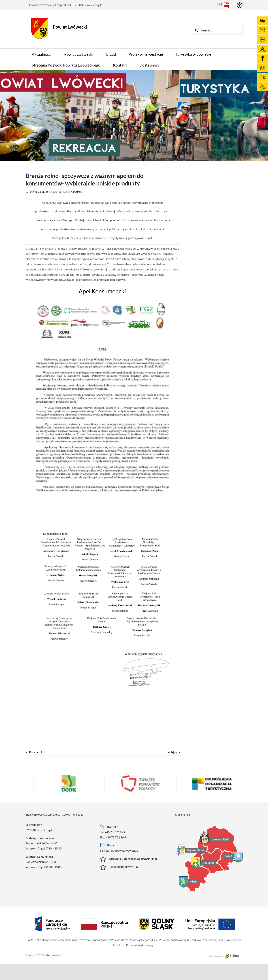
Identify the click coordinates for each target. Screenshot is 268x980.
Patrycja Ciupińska (38, 192)
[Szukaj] (196, 30)
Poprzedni (36, 752)
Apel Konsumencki (103, 291)
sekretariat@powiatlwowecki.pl (120, 850)
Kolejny (172, 752)
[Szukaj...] (217, 30)
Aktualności (77, 192)
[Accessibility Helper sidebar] (240, 5)
